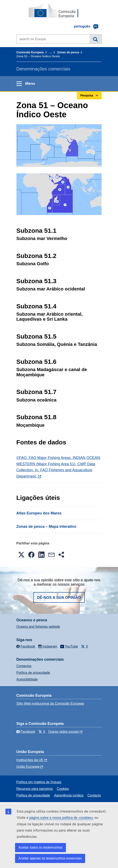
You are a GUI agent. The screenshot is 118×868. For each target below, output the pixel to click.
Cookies (63, 789)
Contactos (24, 666)
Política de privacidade (33, 673)
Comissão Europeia (30, 52)
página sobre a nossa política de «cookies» (61, 818)
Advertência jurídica (69, 795)
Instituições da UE (30, 760)
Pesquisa (96, 39)
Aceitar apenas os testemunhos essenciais (50, 858)
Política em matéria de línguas (39, 782)
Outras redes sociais (64, 732)
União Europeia (28, 767)
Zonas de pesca (68, 52)
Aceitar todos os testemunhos (40, 847)
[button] (21, 555)
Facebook (26, 732)
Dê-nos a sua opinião (59, 598)
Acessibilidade (27, 679)
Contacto (94, 795)
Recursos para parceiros (35, 789)
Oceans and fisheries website (38, 627)
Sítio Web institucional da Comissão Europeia (50, 704)
